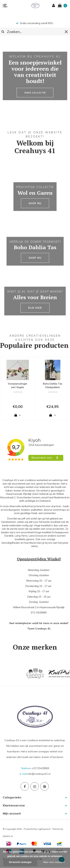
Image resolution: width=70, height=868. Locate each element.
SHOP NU (35, 203)
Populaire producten (34, 345)
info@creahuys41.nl (39, 774)
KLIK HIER (35, 308)
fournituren (31, 543)
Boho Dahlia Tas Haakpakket (53, 385)
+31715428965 (40, 768)
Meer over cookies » (54, 862)
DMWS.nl (8, 836)
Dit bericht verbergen (20, 862)
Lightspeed (44, 829)
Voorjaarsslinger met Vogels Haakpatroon (18, 386)
